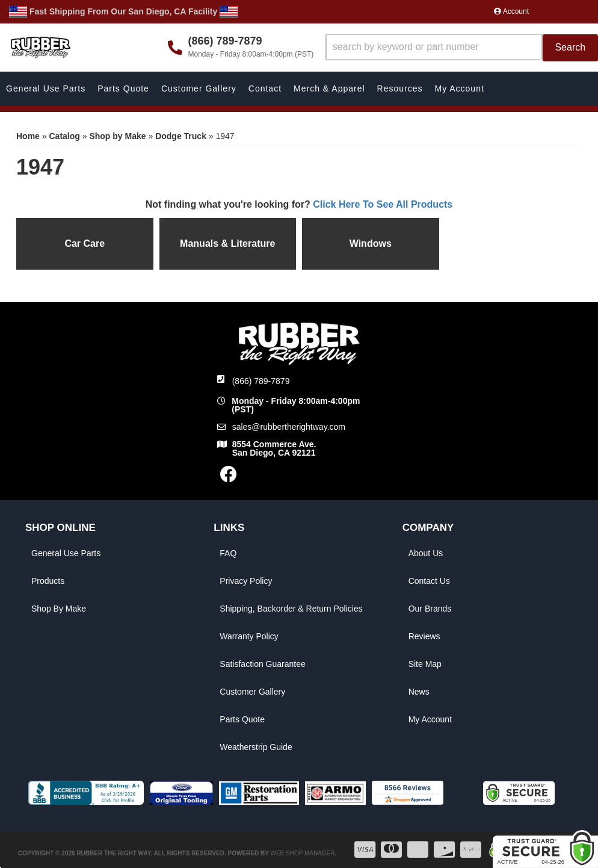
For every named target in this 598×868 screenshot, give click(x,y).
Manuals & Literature (227, 243)
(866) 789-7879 (261, 381)
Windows (371, 243)
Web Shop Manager (302, 853)
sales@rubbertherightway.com (289, 427)
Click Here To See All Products (383, 204)
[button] (462, 48)
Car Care (85, 243)
